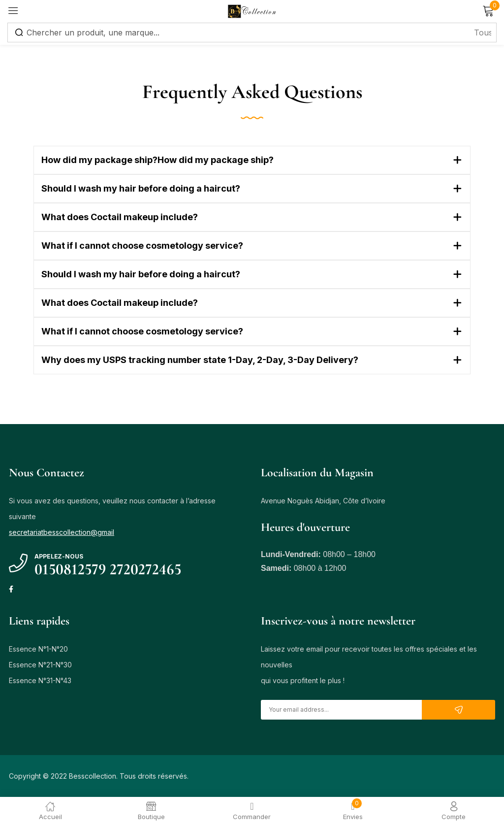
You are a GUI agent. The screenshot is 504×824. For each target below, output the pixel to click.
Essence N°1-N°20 (38, 649)
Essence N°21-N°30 (40, 665)
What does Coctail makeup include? (120, 217)
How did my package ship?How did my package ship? (157, 160)
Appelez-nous (59, 556)
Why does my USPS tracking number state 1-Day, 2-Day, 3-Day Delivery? (200, 360)
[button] (252, 160)
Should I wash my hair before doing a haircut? (141, 188)
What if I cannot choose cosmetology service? (142, 246)
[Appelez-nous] (18, 563)
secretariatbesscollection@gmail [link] (62, 532)
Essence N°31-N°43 (40, 680)
